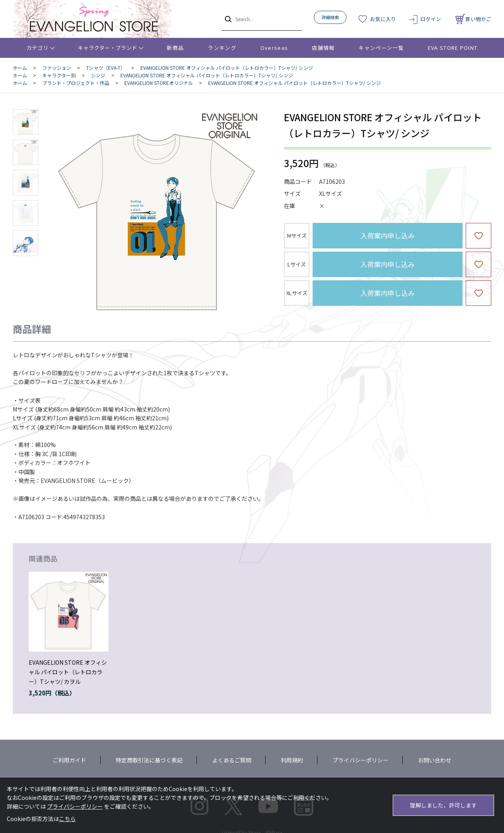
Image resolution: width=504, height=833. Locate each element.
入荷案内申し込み (388, 235)
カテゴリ (38, 48)
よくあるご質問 (232, 760)
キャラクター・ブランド (107, 48)
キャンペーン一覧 (381, 48)
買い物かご (473, 19)
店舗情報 (323, 48)
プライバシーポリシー (360, 760)
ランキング (222, 48)
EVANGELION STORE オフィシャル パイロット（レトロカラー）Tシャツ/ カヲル (68, 672)
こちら (67, 819)
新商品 (175, 48)
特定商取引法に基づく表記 (149, 760)
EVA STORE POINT (453, 48)
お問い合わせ (435, 760)
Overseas (274, 48)
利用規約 (292, 760)
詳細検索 (330, 17)
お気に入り (383, 19)
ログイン (431, 19)
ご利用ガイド (69, 760)
